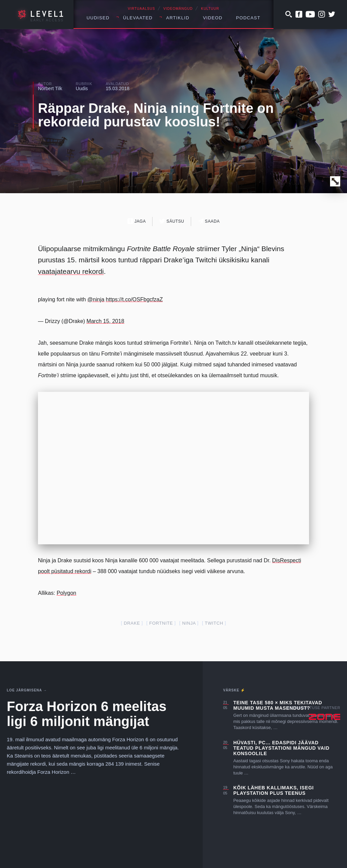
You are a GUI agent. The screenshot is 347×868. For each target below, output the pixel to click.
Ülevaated (138, 18)
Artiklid (178, 18)
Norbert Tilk (50, 88)
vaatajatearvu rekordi (71, 271)
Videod (213, 18)
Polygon (66, 593)
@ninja (96, 299)
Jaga (137, 221)
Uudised (98, 18)
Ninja (189, 623)
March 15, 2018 (105, 321)
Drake (132, 623)
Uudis (82, 88)
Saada (209, 221)
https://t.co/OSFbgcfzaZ (134, 299)
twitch (214, 623)
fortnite (161, 623)
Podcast (248, 18)
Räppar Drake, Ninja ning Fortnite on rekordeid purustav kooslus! (156, 115)
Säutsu (172, 221)
